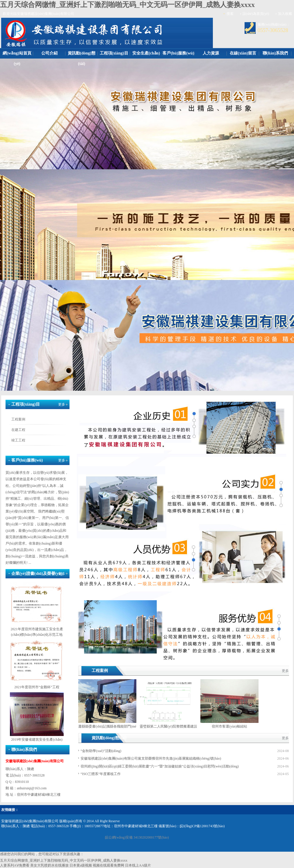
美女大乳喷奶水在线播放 (49, 865)
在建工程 (18, 430)
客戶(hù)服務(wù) (178, 53)
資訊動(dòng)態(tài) (82, 58)
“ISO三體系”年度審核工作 (101, 774)
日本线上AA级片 (138, 865)
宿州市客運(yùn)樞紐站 (229, 726)
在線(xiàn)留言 (243, 53)
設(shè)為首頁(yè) (256, 14)
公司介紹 (49, 53)
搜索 (230, 14)
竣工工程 (18, 440)
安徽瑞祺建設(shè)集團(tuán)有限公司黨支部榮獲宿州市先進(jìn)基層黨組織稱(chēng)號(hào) (151, 758)
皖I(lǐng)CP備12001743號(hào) (202, 826)
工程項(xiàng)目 (114, 53)
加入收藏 (285, 14)
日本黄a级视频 (81, 865)
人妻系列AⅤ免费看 (15, 865)
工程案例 (18, 419)
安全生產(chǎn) (146, 53)
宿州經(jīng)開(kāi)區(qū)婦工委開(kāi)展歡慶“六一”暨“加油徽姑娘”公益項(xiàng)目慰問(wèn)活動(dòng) (160, 766)
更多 (62, 404)
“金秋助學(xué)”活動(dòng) (101, 751)
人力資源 (211, 53)
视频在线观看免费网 (108, 865)
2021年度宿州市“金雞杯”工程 (37, 687)
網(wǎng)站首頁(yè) (17, 58)
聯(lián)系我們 (275, 53)
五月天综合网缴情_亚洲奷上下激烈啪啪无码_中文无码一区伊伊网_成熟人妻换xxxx (127, 5)
